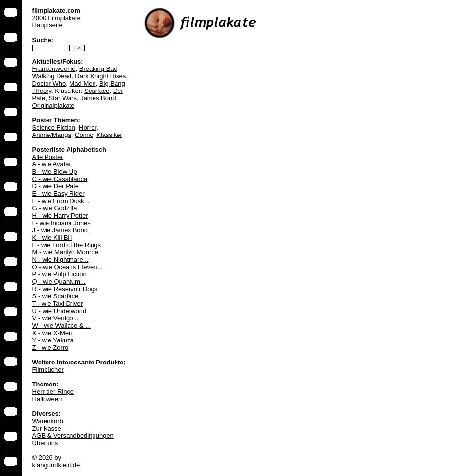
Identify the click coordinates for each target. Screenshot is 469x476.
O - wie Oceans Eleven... (68, 267)
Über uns (45, 443)
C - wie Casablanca (60, 179)
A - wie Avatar (52, 164)
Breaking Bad (98, 69)
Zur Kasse (47, 428)
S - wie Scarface (56, 296)
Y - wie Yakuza (53, 340)
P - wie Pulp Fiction (59, 274)
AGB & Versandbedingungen (73, 436)
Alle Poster (48, 157)
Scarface (97, 91)
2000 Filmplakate (57, 18)
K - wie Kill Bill (52, 238)
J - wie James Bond (60, 230)
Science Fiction (54, 127)
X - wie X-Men (52, 333)
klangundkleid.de (56, 465)
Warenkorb (48, 421)
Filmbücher (48, 370)
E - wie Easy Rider (59, 193)
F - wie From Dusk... (61, 201)
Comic (84, 135)
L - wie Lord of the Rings (67, 245)
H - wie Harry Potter (60, 215)
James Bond (98, 98)
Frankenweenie (54, 69)
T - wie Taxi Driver (58, 304)
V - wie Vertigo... (56, 318)
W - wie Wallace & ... (61, 326)
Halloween (47, 399)
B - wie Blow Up (55, 171)
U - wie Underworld (59, 311)
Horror (88, 127)
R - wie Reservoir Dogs (65, 289)
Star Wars (63, 98)
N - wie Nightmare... (60, 260)
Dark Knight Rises (100, 76)
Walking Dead (52, 76)
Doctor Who (49, 83)
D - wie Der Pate (56, 186)
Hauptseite (47, 25)
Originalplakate (54, 105)
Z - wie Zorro (50, 348)
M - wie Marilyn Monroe (65, 252)
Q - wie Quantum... (59, 282)
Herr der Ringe (53, 392)
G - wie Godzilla (55, 208)
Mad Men (82, 83)
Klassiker (109, 135)
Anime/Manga (52, 135)
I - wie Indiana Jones (61, 223)
